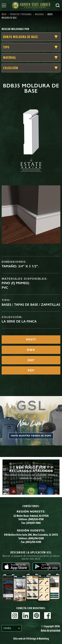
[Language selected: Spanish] (12, 628)
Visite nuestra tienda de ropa (31, 436)
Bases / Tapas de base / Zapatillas (31, 305)
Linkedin (26, 616)
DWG (31, 350)
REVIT (31, 339)
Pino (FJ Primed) (15, 283)
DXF (31, 360)
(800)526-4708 (36, 519)
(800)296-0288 (36, 538)
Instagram (15, 616)
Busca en (58, 5)
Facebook (47, 616)
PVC (5, 288)
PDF (31, 370)
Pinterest (37, 616)
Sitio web (31, 638)
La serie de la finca (19, 321)
